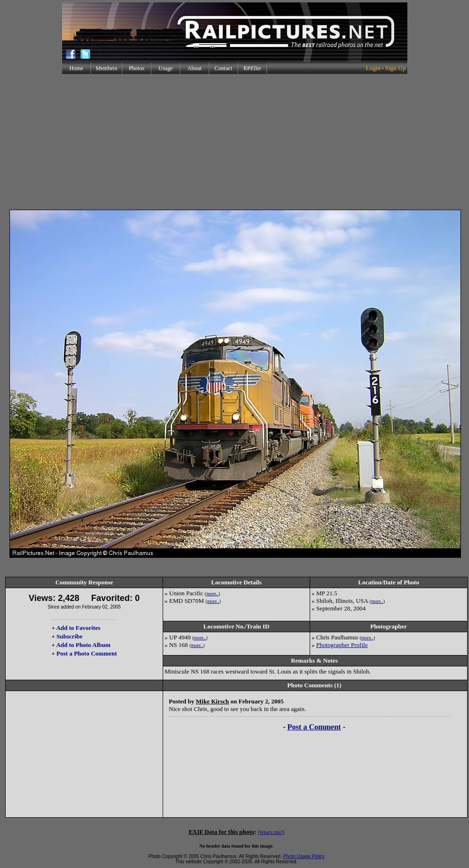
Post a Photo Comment (87, 653)
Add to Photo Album (83, 645)
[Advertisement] (235, 142)
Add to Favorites (78, 628)
